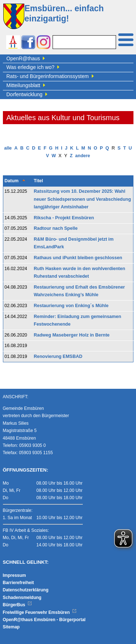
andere (83, 156)
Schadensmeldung (22, 598)
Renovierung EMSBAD (58, 356)
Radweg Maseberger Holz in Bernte (72, 335)
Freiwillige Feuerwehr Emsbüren (40, 612)
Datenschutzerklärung (26, 590)
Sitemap (11, 627)
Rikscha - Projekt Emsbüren (64, 218)
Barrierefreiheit (18, 583)
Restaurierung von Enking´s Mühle (71, 306)
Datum (11, 181)
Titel (38, 181)
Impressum (15, 575)
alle (8, 148)
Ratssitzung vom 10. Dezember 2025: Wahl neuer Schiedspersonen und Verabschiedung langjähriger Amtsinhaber (82, 199)
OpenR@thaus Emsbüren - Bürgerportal (44, 620)
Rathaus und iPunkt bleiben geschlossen (78, 258)
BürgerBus (18, 605)
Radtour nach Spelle (56, 228)
